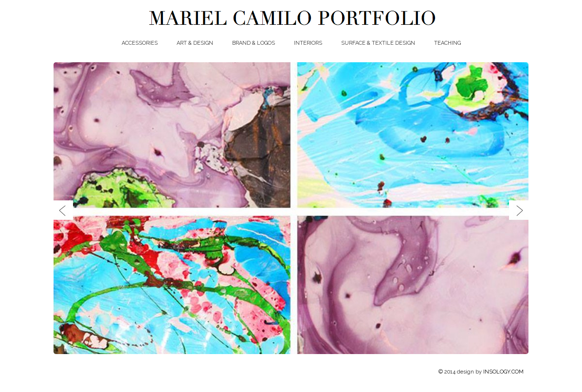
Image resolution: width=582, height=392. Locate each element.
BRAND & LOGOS (254, 43)
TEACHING (447, 43)
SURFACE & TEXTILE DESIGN (378, 43)
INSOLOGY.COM (503, 372)
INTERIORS (308, 43)
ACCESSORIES (140, 43)
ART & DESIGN (195, 43)
